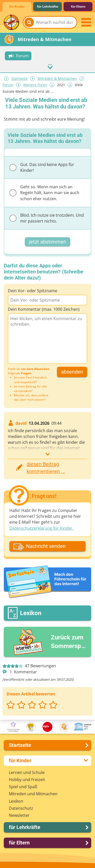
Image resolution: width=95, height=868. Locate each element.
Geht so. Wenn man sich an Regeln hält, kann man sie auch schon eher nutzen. (44, 192)
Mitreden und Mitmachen (33, 793)
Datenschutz (21, 808)
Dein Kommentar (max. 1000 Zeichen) (44, 309)
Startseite (20, 78)
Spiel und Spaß (23, 786)
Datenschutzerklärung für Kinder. (41, 528)
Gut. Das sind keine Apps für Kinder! (42, 167)
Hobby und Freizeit (27, 779)
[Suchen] (29, 22)
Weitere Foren (35, 85)
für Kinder (17, 6)
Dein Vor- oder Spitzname (33, 290)
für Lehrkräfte (48, 6)
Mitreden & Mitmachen (57, 78)
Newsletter (19, 815)
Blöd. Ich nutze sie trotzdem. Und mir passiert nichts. (47, 218)
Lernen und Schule (27, 772)
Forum (8, 85)
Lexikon (16, 801)
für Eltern (78, 6)
